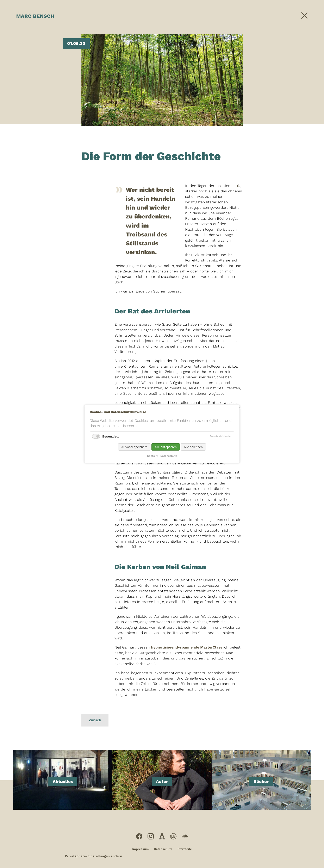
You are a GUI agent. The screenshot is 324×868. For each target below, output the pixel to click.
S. (239, 186)
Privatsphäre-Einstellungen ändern (94, 856)
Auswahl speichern (134, 447)
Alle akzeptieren (166, 447)
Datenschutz (163, 849)
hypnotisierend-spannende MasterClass (187, 647)
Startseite (185, 849)
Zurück (95, 720)
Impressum (141, 849)
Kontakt (152, 456)
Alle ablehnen (193, 447)
